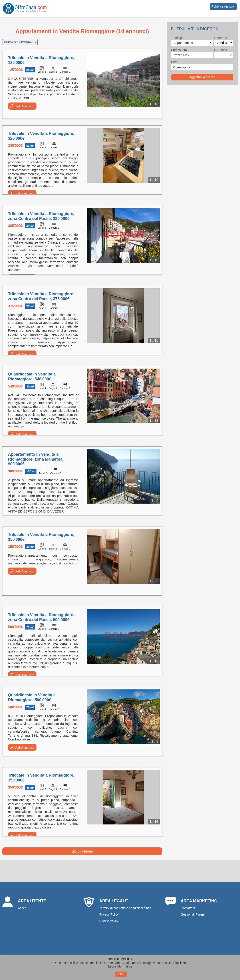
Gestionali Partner (193, 914)
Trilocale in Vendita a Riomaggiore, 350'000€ (41, 537)
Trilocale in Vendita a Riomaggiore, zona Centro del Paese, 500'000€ (41, 617)
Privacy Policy (109, 914)
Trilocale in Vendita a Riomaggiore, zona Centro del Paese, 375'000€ (41, 296)
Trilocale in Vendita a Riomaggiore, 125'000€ (41, 60)
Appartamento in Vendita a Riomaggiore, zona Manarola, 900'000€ (36, 459)
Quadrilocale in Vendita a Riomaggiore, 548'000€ (32, 377)
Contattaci (188, 908)
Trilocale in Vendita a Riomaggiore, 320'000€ (41, 136)
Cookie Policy (109, 921)
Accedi (22, 908)
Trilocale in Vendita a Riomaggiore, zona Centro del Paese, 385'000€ (41, 216)
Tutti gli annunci (82, 851)
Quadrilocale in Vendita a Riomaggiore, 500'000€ (32, 697)
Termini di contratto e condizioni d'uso (125, 908)
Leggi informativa (120, 966)
